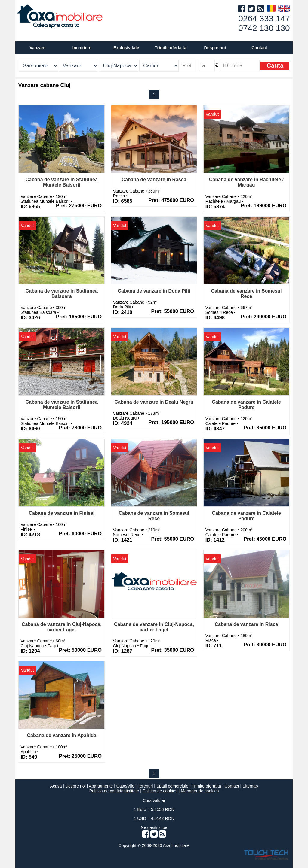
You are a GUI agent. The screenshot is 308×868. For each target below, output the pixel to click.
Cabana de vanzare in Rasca (154, 179)
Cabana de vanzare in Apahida (62, 735)
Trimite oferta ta (171, 48)
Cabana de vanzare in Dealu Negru (154, 402)
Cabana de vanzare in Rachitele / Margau (246, 182)
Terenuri (145, 786)
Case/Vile (125, 786)
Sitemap (250, 786)
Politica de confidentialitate (114, 791)
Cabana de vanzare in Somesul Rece (246, 294)
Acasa (56, 786)
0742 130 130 (264, 28)
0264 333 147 (264, 18)
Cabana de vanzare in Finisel (62, 513)
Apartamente (101, 786)
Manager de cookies (200, 791)
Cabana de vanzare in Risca (246, 624)
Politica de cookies (160, 791)
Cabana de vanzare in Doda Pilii (154, 291)
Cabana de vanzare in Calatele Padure (246, 405)
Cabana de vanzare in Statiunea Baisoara (62, 294)
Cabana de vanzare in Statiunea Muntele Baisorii (62, 182)
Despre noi (75, 786)
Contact (259, 48)
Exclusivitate (126, 48)
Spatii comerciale (172, 786)
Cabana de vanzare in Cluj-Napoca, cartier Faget (62, 627)
